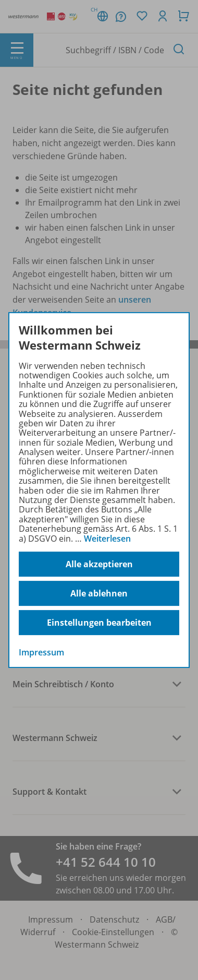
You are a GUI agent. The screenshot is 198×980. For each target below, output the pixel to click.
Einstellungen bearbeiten (99, 623)
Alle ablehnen (99, 593)
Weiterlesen (107, 539)
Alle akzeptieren (99, 564)
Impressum (41, 652)
